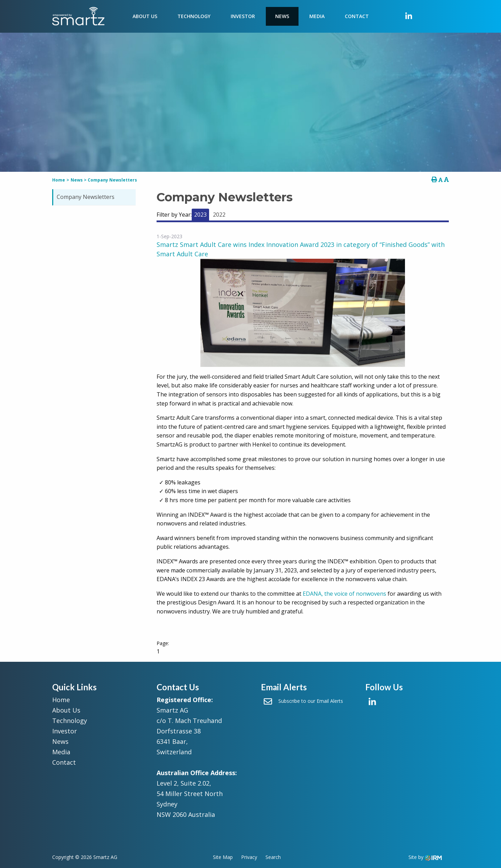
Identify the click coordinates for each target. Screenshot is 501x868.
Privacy (249, 857)
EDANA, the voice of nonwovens (344, 594)
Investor (243, 16)
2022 (219, 215)
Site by (425, 857)
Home (61, 700)
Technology (194, 16)
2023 (200, 215)
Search (273, 857)
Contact (357, 16)
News (282, 16)
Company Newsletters (86, 197)
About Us (145, 16)
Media (317, 16)
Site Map (223, 857)
